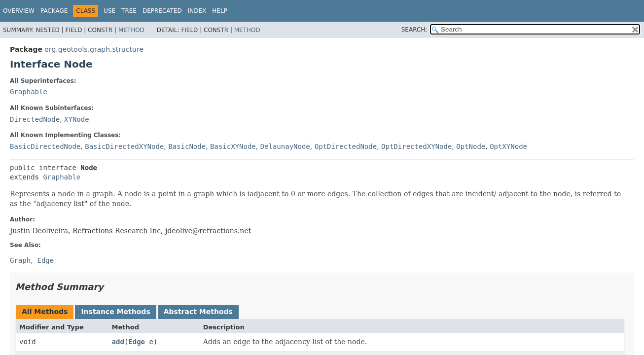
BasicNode (187, 146)
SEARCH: (414, 30)
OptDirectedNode (346, 146)
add (118, 342)
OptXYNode (508, 146)
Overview (19, 11)
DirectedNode (35, 119)
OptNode (471, 146)
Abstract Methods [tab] (198, 312)
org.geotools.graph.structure (94, 49)
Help (220, 11)
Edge (137, 342)
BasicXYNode (233, 146)
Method (131, 30)
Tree (129, 11)
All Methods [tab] (45, 312)
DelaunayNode (285, 146)
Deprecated (162, 11)
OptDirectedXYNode (416, 146)
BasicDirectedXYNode (124, 146)
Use (109, 11)
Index (197, 11)
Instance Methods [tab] (115, 312)
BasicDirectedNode (45, 146)
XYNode (77, 119)
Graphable (29, 92)
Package (54, 11)
